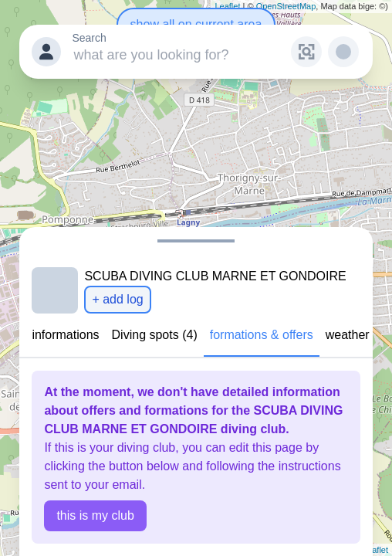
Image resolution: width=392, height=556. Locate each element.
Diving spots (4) (155, 335)
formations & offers (262, 335)
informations (65, 335)
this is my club (95, 515)
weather (348, 335)
